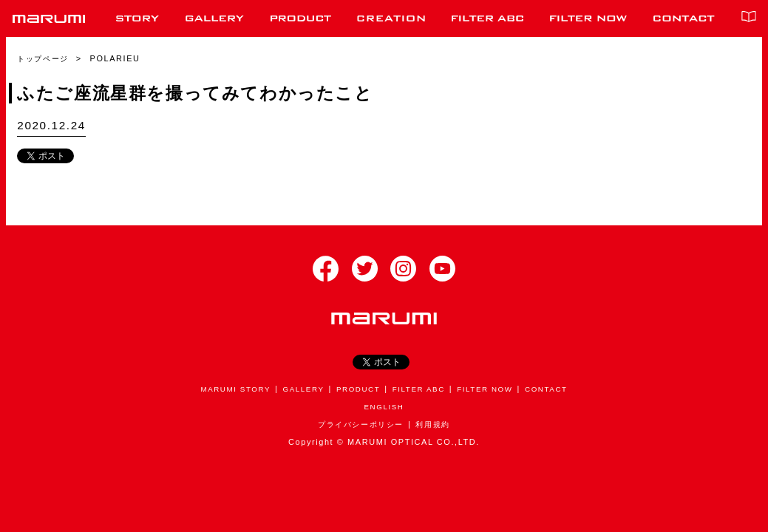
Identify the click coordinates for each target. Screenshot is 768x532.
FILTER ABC (421, 389)
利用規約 (436, 424)
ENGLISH (384, 406)
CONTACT (558, 389)
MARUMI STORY (225, 389)
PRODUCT (357, 389)
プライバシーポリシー (359, 424)
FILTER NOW (493, 389)
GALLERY (298, 389)
